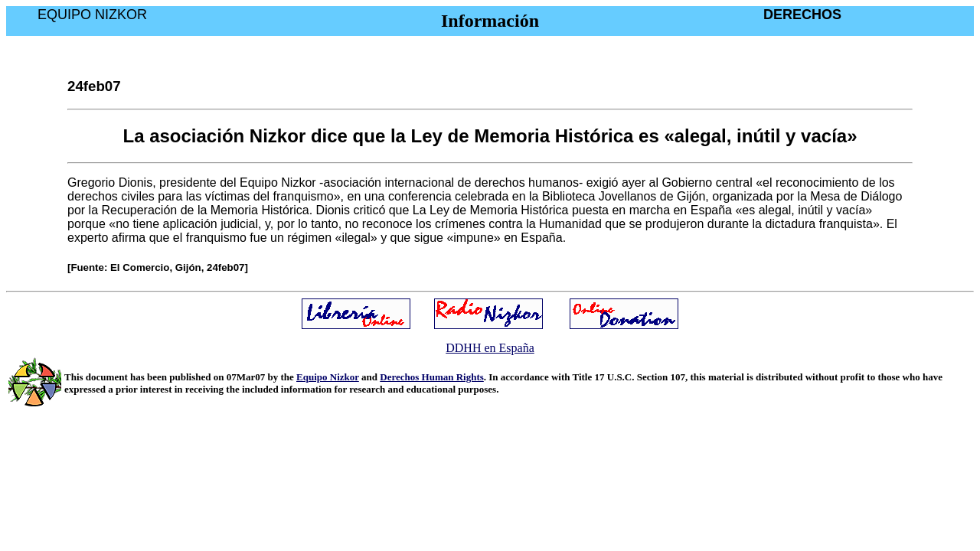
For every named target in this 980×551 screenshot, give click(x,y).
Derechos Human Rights (432, 377)
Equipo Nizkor (328, 377)
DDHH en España (490, 348)
